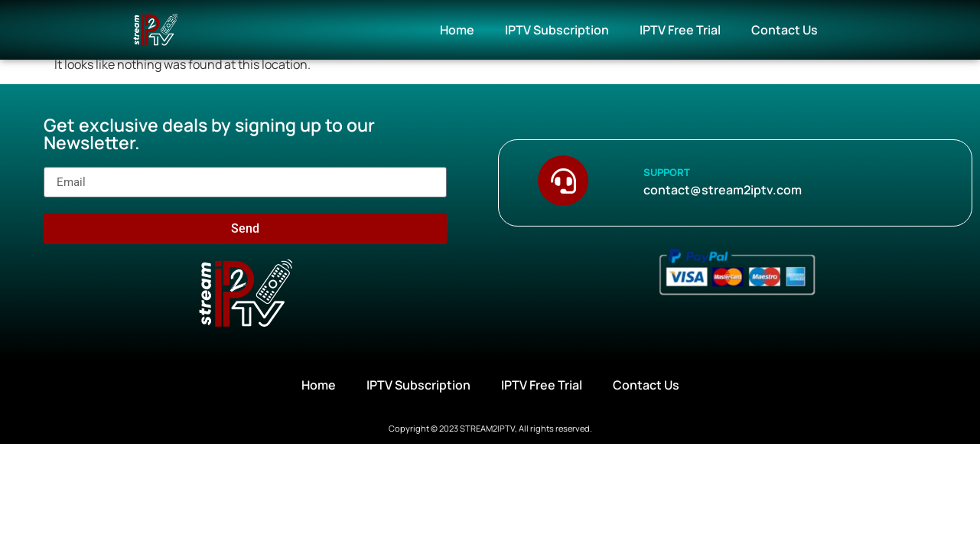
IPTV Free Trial (680, 30)
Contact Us (785, 30)
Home (457, 30)
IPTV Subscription (557, 30)
